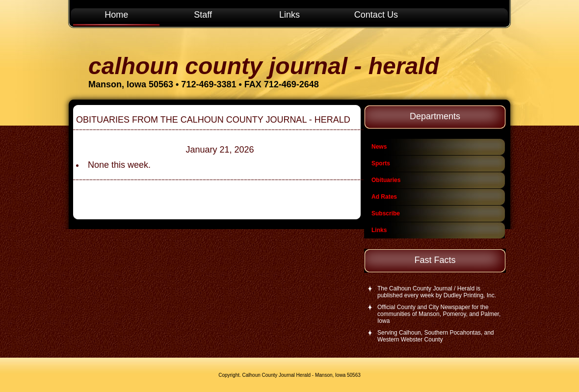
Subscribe (386, 213)
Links (289, 15)
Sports (381, 163)
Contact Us (376, 15)
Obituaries (386, 180)
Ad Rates (384, 197)
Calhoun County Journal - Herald (264, 66)
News (379, 147)
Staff (203, 15)
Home (116, 15)
